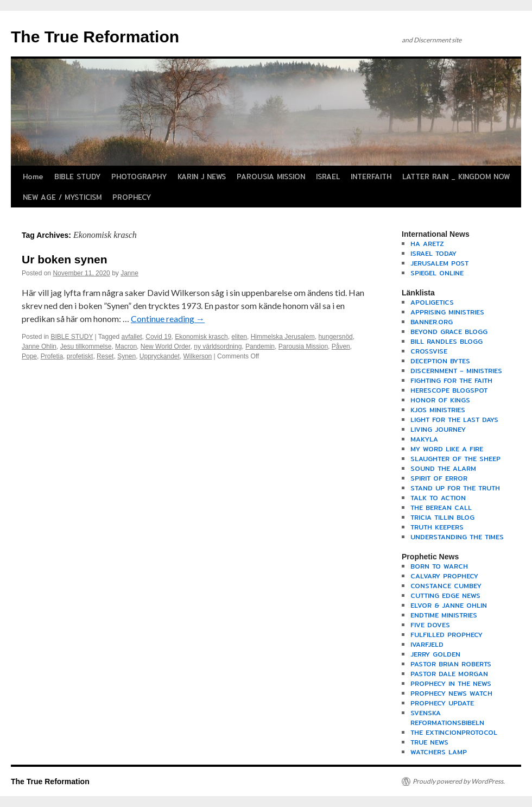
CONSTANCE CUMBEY (446, 586)
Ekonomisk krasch (201, 337)
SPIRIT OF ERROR (439, 478)
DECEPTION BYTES (440, 361)
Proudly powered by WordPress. (459, 781)
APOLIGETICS (432, 302)
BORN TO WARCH (439, 566)
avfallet (132, 337)
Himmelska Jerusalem (283, 337)
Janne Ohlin (39, 346)
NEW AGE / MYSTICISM (62, 197)
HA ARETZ (427, 244)
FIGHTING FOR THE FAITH (451, 380)
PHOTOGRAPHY (139, 176)
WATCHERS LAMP (439, 752)
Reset (105, 356)
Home (33, 176)
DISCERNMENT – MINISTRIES (456, 371)
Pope (29, 356)
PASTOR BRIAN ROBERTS (451, 664)
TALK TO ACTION (438, 498)
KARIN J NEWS (202, 176)
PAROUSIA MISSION (271, 176)
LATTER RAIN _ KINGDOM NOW (456, 176)
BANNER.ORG (432, 322)
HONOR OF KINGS (440, 400)
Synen (126, 356)
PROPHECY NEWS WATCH (451, 693)
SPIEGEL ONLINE (437, 273)
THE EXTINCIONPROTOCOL (454, 732)
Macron (126, 346)
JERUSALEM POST (439, 263)
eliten (239, 337)
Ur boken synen (65, 259)
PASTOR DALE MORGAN (449, 674)
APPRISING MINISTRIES (447, 312)
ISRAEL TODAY (433, 253)
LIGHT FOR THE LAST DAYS (454, 420)
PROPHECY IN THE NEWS (451, 683)
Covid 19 (158, 337)
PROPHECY (132, 197)
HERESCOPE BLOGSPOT (449, 390)
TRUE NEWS (429, 742)
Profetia (52, 356)
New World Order (166, 346)
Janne (129, 273)
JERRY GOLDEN (435, 654)
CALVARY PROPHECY (444, 576)
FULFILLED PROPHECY (446, 635)
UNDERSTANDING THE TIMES (457, 537)
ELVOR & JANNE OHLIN (449, 605)
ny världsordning (218, 346)
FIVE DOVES (430, 625)
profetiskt (80, 356)
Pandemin (260, 346)
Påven (341, 346)
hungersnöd (335, 337)
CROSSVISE (429, 351)
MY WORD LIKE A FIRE (447, 449)
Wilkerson (198, 356)
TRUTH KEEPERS (437, 527)
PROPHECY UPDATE (442, 703)
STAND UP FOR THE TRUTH (455, 488)
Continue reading (168, 319)
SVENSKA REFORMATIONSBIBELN (447, 718)
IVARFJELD (427, 644)
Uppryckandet (160, 356)
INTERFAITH (371, 176)
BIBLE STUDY (77, 176)
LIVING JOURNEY (438, 429)
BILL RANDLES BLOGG (446, 341)
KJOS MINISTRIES (438, 410)
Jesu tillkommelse (86, 346)
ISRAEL (328, 176)
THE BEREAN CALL (441, 507)
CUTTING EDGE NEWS (445, 595)
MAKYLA (424, 439)
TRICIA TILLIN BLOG (442, 517)
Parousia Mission (303, 346)
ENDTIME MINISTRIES (444, 615)
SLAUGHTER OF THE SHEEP (455, 459)
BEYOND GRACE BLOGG (449, 332)
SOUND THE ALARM (443, 468)
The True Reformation (95, 37)
